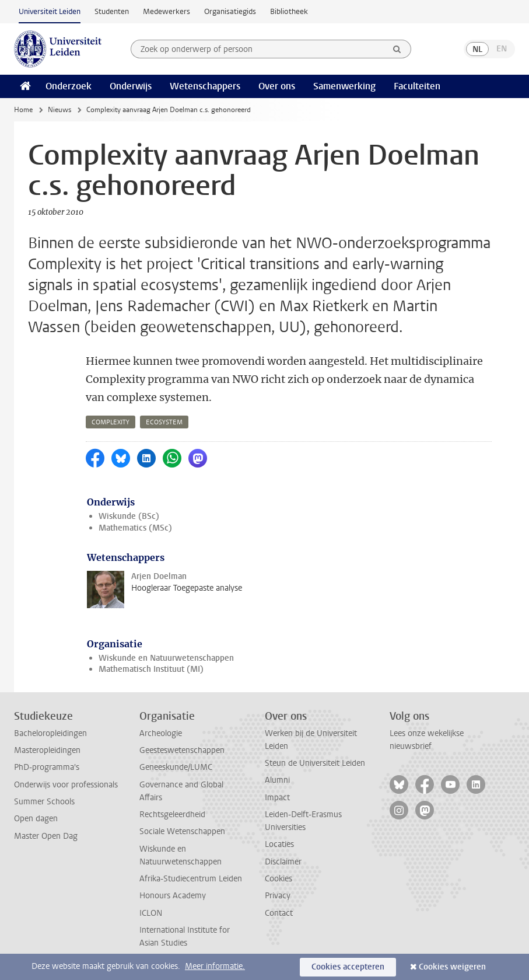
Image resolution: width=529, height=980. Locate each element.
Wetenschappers (205, 86)
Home (23, 110)
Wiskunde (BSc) (129, 516)
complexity (111, 422)
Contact (279, 913)
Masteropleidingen (47, 750)
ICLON (151, 913)
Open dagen (36, 819)
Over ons (277, 86)
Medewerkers (167, 11)
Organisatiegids (230, 11)
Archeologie (161, 733)
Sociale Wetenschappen (182, 831)
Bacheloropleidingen (50, 733)
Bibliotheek (289, 11)
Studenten (112, 11)
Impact (277, 798)
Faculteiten (417, 86)
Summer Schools (44, 802)
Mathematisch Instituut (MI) (151, 669)
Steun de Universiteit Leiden (315, 763)
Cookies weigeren (452, 967)
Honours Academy (173, 896)
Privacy (278, 896)
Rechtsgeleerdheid (172, 815)
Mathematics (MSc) (135, 528)
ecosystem (164, 422)
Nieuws (59, 110)
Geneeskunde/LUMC (176, 767)
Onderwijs (131, 86)
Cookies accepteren (348, 967)
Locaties (279, 844)
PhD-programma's (47, 767)
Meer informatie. (215, 966)
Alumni (277, 780)
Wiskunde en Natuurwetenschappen (166, 658)
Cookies (278, 879)
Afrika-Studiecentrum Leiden (191, 879)
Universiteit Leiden (50, 11)
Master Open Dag (46, 836)
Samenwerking (344, 86)
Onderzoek (69, 86)
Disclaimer (283, 862)
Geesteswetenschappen (182, 750)
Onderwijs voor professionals (66, 785)
